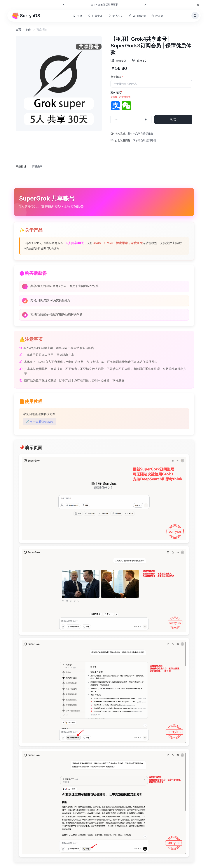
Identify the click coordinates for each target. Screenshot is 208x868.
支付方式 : (122, 95)
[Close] (198, 5)
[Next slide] (145, 5)
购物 (29, 29)
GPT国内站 (137, 16)
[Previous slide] (64, 5)
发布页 (157, 16)
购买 (173, 120)
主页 (78, 16)
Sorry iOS (26, 16)
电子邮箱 (117, 77)
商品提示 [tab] (37, 166)
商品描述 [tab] (21, 166)
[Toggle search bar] (195, 16)
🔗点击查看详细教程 (40, 422)
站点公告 (116, 16)
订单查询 (95, 16)
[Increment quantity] (146, 120)
